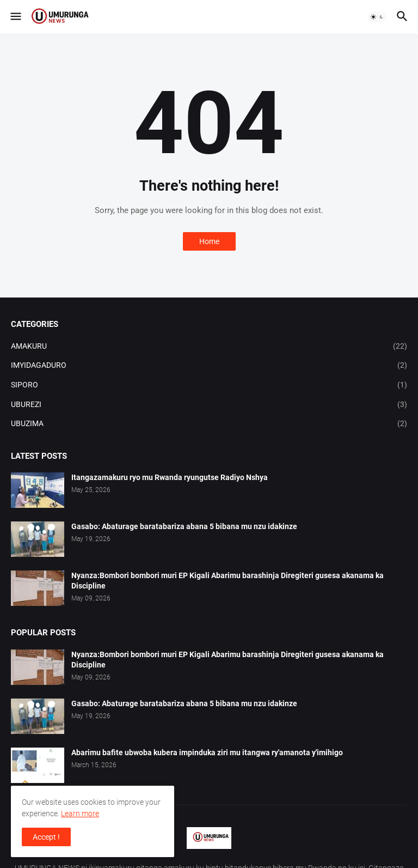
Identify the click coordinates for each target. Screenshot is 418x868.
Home (209, 241)
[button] (15, 17)
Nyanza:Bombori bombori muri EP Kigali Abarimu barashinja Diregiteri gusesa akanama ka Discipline (228, 581)
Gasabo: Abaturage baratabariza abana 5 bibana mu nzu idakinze (184, 526)
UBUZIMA (209, 424)
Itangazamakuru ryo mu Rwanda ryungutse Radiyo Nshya (170, 477)
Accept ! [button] (46, 837)
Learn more (80, 814)
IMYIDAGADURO (209, 366)
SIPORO (209, 385)
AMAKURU (209, 347)
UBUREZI (209, 405)
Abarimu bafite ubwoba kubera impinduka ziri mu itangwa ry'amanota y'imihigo (207, 752)
